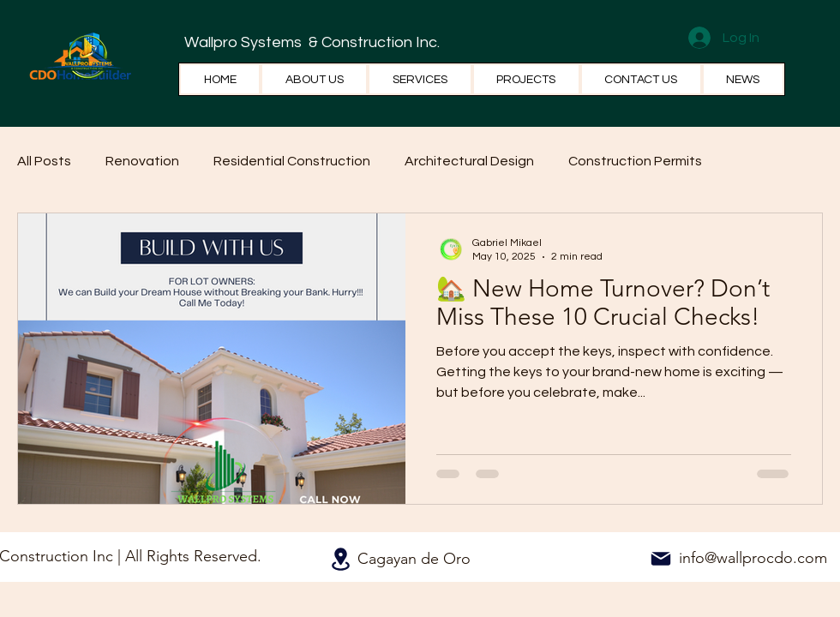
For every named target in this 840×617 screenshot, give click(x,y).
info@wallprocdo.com (753, 558)
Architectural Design (469, 161)
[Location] (340, 559)
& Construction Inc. (372, 42)
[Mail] (661, 559)
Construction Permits (635, 161)
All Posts (44, 161)
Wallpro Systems (245, 42)
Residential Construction (292, 161)
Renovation (142, 161)
